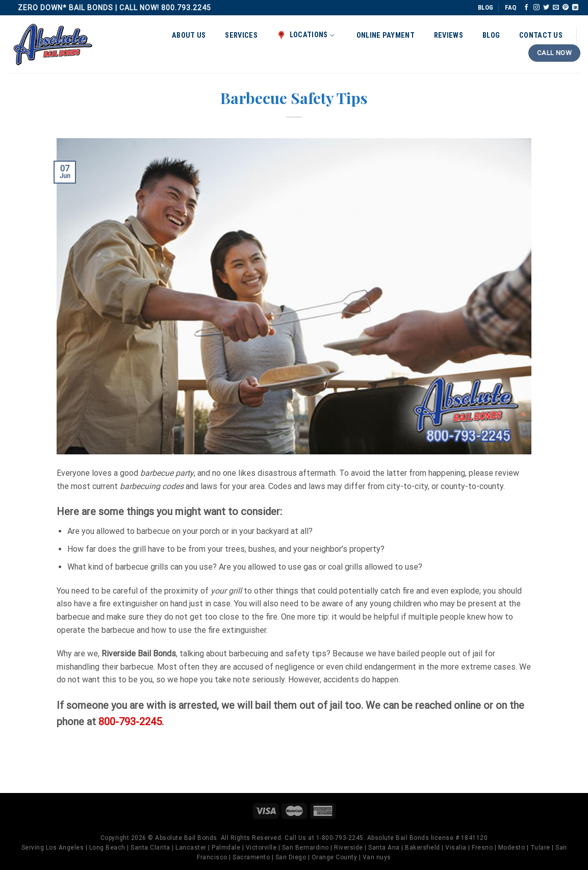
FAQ (510, 7)
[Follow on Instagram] (536, 8)
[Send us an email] (556, 8)
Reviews (449, 35)
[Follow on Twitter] (546, 8)
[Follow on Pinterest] (566, 8)
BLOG (485, 7)
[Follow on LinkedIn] (575, 8)
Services (241, 35)
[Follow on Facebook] (526, 8)
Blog (491, 35)
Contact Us (541, 35)
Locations (306, 35)
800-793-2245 (130, 722)
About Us (189, 35)
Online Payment (386, 35)
